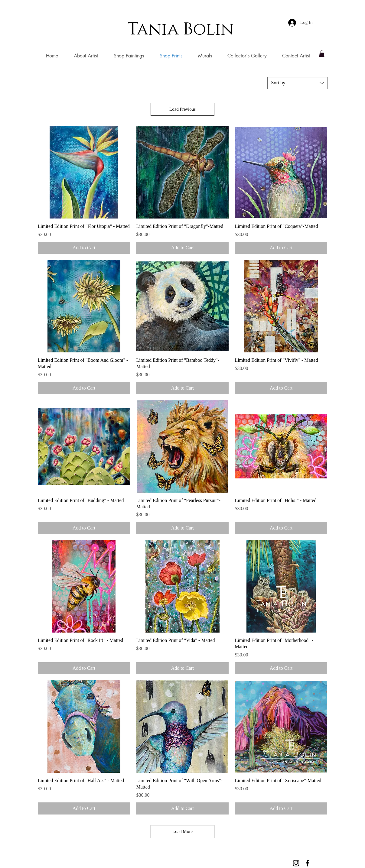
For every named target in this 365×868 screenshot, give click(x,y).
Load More (182, 831)
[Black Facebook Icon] (308, 863)
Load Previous (182, 109)
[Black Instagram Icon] (296, 863)
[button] (322, 54)
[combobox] (298, 83)
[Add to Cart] (84, 248)
